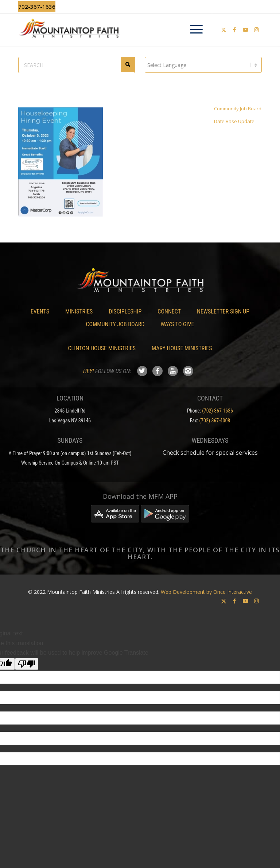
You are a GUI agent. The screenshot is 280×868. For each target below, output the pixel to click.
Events (40, 311)
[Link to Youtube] (245, 29)
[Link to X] (223, 29)
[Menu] (193, 29)
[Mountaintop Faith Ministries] (140, 29)
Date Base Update (234, 121)
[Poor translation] (27, 664)
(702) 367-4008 (215, 421)
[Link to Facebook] (234, 29)
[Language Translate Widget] (203, 65)
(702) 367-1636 (217, 411)
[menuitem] (193, 29)
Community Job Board (238, 108)
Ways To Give (177, 324)
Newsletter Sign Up (223, 311)
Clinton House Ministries (102, 348)
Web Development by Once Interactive (206, 592)
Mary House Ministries (182, 348)
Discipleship (125, 311)
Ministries (79, 311)
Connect (169, 311)
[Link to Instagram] (256, 29)
